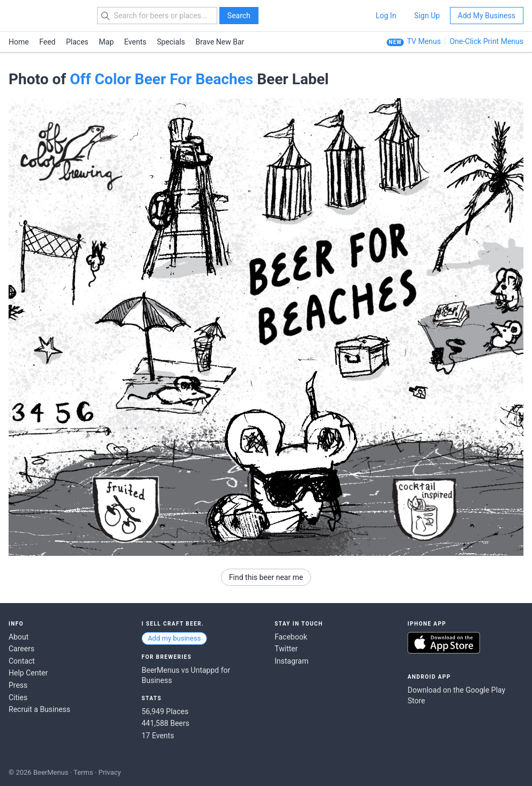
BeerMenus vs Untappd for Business (186, 675)
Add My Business (487, 16)
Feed (47, 42)
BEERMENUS (47, 16)
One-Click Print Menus (486, 41)
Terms (83, 772)
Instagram (291, 661)
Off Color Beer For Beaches (161, 79)
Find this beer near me (266, 577)
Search (239, 16)
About (19, 637)
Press (18, 685)
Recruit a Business (39, 709)
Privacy (109, 772)
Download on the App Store (444, 643)
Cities (18, 697)
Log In (386, 16)
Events (135, 42)
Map (106, 42)
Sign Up (427, 16)
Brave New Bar (220, 42)
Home (19, 42)
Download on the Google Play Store (456, 695)
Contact (22, 661)
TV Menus (424, 41)
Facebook (291, 637)
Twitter (286, 649)
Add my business (174, 638)
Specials (171, 42)
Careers (21, 649)
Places (77, 42)
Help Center (28, 673)
